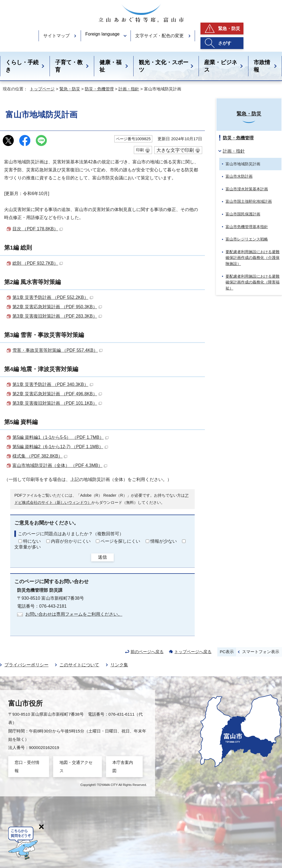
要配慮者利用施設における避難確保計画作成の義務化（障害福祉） (253, 282)
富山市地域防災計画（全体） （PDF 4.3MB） (60, 465)
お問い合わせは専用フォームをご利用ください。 (74, 614)
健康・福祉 (110, 66)
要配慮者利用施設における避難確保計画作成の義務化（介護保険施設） (253, 258)
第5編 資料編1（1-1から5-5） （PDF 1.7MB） (60, 437)
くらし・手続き (22, 66)
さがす (225, 43)
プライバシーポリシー (26, 665)
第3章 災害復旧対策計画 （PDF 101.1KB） (57, 403)
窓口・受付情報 (27, 766)
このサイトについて (79, 665)
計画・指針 (129, 89)
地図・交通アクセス (76, 766)
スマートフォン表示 (261, 652)
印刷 (140, 150)
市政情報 (262, 66)
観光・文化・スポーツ (164, 66)
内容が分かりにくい (71, 541)
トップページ (42, 89)
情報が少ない (164, 541)
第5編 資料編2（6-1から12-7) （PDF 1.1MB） (60, 447)
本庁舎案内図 (123, 766)
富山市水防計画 (239, 176)
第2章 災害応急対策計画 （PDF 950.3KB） (57, 307)
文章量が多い (28, 547)
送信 (102, 557)
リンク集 (119, 665)
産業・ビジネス (221, 66)
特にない (32, 541)
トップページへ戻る (193, 652)
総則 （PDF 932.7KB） (38, 263)
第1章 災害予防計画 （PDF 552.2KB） (53, 297)
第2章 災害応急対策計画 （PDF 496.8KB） (57, 394)
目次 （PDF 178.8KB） (38, 229)
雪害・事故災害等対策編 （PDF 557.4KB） (57, 350)
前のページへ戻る (147, 652)
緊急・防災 (229, 29)
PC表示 (227, 652)
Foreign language (103, 34)
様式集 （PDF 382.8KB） (40, 456)
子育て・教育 (69, 66)
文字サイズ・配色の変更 (159, 36)
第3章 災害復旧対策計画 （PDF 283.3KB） (57, 316)
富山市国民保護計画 (243, 214)
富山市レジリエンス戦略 (247, 239)
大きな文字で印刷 (175, 150)
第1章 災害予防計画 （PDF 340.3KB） (53, 384)
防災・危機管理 (99, 89)
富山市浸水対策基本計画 (247, 189)
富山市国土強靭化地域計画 (249, 201)
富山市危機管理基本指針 (247, 227)
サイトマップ (56, 36)
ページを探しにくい (120, 541)
